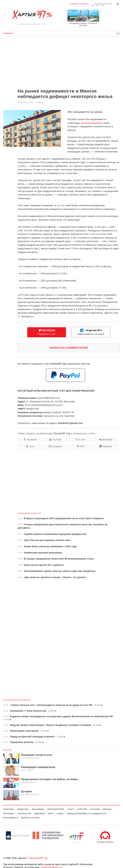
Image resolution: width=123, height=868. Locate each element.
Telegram (107, 446)
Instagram (57, 446)
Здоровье (40, 814)
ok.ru (31, 446)
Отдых (60, 814)
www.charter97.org (38, 858)
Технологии (24, 814)
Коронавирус (11, 818)
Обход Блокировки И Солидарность (87, 814)
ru (98, 6)
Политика (9, 809)
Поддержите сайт (47, 332)
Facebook (32, 440)
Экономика (38, 809)
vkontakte (107, 440)
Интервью (9, 814)
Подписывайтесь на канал (91, 332)
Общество (23, 809)
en (102, 6)
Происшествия (56, 809)
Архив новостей (103, 4)
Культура (82, 809)
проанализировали (92, 123)
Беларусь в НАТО (30, 818)
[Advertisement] (61, 63)
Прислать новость (80, 4)
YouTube (57, 440)
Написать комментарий (69, 348)
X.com (82, 440)
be (93, 6)
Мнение (8, 750)
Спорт (71, 809)
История (95, 809)
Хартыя (32, 15)
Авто (51, 814)
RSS (82, 446)
